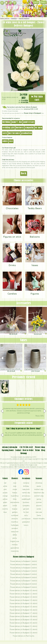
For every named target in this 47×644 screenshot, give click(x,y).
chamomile (15, 551)
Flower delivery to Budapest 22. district (23, 629)
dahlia (15, 535)
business (20, 128)
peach (5, 506)
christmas (39, 483)
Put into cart (37, 98)
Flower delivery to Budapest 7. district (24, 581)
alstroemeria (15, 502)
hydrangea (15, 525)
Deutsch (36, 2)
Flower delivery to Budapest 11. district (23, 594)
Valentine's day (39, 493)
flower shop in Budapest (32, 113)
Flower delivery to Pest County (24, 636)
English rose (15, 541)
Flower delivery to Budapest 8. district (24, 584)
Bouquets (14, 19)
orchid (15, 506)
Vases (23, 340)
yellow (5, 499)
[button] (45, 321)
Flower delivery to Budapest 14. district (23, 603)
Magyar (43, 2)
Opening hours (8, 450)
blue (5, 512)
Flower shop (40, 447)
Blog (43, 450)
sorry (5, 133)
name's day (17, 122)
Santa (39, 515)
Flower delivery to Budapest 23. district (23, 633)
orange (5, 496)
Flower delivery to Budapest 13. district (23, 600)
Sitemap (24, 453)
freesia (15, 493)
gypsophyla (15, 548)
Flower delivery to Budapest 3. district (24, 568)
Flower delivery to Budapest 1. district (24, 561)
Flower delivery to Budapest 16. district (23, 610)
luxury (26, 525)
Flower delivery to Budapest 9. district (24, 587)
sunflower (15, 515)
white (5, 141)
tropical (15, 509)
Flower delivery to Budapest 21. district (23, 626)
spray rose (15, 532)
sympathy (29, 128)
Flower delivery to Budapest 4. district (24, 571)
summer (39, 502)
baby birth (26, 489)
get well (26, 509)
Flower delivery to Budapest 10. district (23, 590)
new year (39, 512)
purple (5, 493)
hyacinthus (15, 496)
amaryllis (15, 519)
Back (24, 174)
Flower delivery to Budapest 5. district (24, 574)
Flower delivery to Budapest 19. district (23, 620)
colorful (5, 509)
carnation (15, 528)
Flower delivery (5, 19)
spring (39, 499)
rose (11, 141)
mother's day (39, 489)
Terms (37, 450)
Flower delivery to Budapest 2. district (24, 564)
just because (14, 133)
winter (39, 509)
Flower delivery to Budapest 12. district (23, 597)
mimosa (15, 545)
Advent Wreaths (39, 519)
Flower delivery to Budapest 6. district (24, 577)
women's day (39, 496)
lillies (15, 499)
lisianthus (15, 522)
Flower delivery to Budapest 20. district (23, 623)
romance (26, 483)
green (5, 502)
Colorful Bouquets (24, 19)
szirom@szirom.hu (10, 447)
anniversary (29, 122)
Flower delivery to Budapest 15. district (23, 607)
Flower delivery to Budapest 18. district (23, 616)
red (5, 483)
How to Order (28, 450)
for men (38, 128)
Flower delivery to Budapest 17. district (23, 613)
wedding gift (9, 128)
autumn (39, 506)
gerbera (15, 512)
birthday (6, 122)
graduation (26, 133)
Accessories (24, 303)
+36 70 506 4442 (26, 447)
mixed (15, 489)
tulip (15, 486)
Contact (18, 450)
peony (15, 538)
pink (5, 489)
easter (39, 486)
